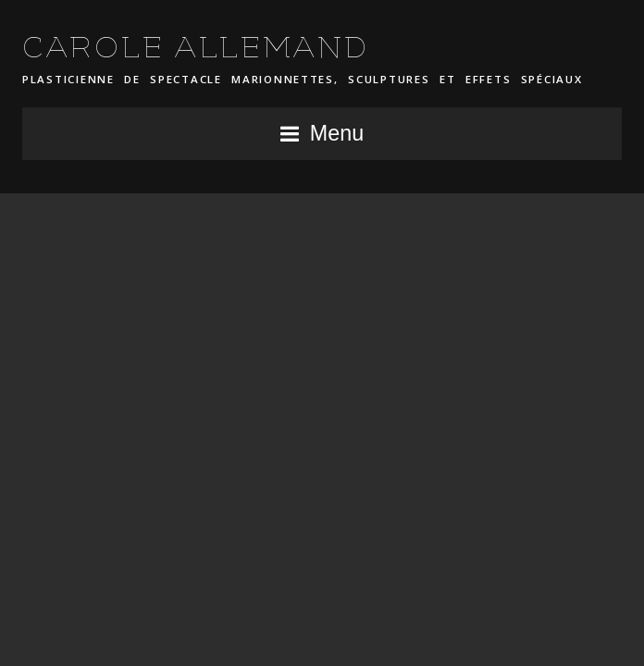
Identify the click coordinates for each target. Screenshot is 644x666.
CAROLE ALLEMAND (196, 48)
